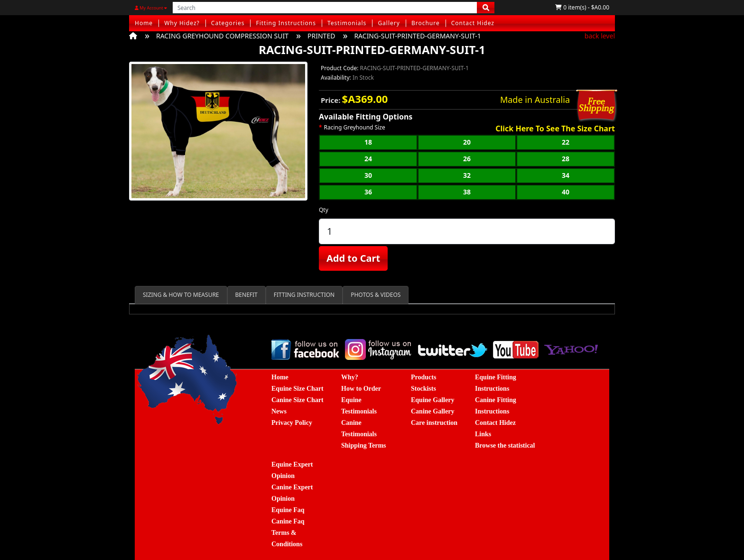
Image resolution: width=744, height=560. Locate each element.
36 (368, 192)
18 (368, 142)
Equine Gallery (432, 400)
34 (566, 175)
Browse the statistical (505, 445)
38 (467, 192)
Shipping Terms (364, 445)
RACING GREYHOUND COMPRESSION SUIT (222, 36)
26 (467, 159)
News (279, 411)
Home (144, 23)
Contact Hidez (473, 23)
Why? (350, 377)
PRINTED (321, 36)
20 (467, 142)
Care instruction (434, 423)
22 (566, 142)
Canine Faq (288, 521)
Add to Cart (353, 258)
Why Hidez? (182, 23)
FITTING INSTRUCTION (304, 295)
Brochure (426, 23)
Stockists (423, 389)
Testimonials (347, 23)
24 (368, 159)
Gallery (389, 23)
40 (566, 192)
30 (368, 175)
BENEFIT (246, 295)
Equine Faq (288, 510)
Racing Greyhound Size (355, 128)
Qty (324, 210)
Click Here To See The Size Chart (555, 129)
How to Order (361, 389)
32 (467, 175)
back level (600, 36)
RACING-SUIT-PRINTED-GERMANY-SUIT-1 (417, 36)
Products (423, 377)
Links (483, 434)
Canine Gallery (432, 411)
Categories (228, 23)
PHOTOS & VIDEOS (376, 295)
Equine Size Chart (298, 389)
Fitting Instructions (286, 23)
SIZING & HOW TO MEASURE (181, 295)
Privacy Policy (292, 423)
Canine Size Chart (298, 400)
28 (566, 159)
